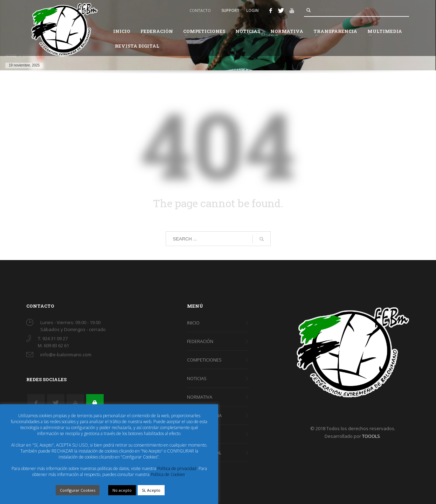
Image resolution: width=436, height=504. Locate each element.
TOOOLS (371, 436)
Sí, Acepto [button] (151, 490)
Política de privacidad (177, 468)
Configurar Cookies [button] (78, 490)
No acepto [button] (122, 490)
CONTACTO (200, 10)
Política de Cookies (168, 474)
